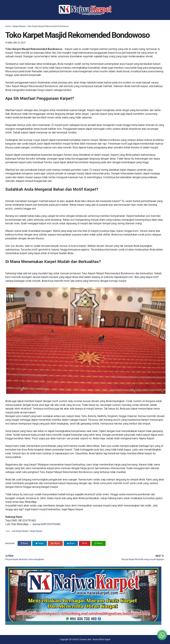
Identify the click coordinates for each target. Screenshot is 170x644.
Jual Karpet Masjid (20, 531)
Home (8, 26)
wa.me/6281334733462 (47, 524)
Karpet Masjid (19, 26)
